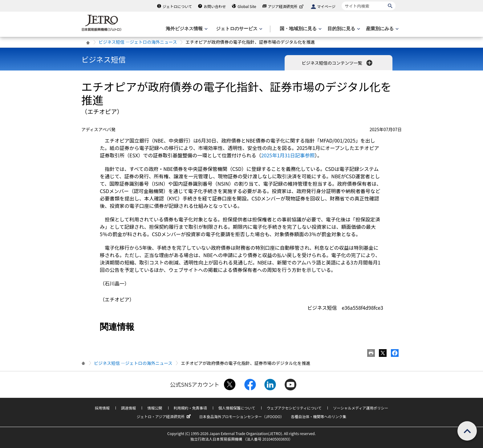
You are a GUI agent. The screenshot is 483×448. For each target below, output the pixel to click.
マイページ (326, 6)
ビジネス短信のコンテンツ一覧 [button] (337, 63)
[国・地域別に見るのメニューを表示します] (300, 29)
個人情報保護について (237, 408)
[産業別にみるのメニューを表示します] (382, 29)
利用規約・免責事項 (190, 408)
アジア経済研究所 (286, 6)
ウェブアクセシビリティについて (294, 408)
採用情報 (102, 408)
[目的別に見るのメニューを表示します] (343, 29)
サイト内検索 (341, 1)
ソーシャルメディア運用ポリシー (361, 408)
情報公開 (155, 408)
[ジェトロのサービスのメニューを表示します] (239, 29)
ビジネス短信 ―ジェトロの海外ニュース (138, 42)
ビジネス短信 (103, 59)
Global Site (247, 6)
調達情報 (128, 408)
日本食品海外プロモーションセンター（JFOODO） (241, 416)
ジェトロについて (177, 6)
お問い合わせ (215, 6)
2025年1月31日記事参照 (288, 155)
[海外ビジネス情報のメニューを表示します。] (186, 29)
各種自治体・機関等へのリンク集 (319, 416)
